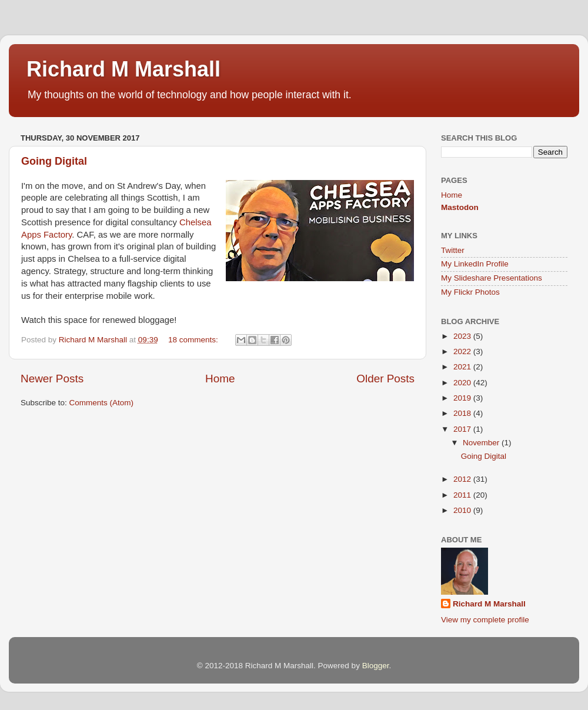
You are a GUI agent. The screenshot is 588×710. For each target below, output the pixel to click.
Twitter (453, 250)
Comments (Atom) (102, 403)
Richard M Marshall (123, 69)
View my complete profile (485, 620)
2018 (463, 413)
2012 (463, 479)
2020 (463, 383)
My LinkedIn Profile (475, 264)
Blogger (376, 666)
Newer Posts (52, 379)
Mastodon (460, 207)
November (482, 443)
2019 (463, 398)
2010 (463, 510)
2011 (463, 495)
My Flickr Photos (470, 292)
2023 (463, 336)
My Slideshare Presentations (492, 278)
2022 (463, 351)
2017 (463, 429)
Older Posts (385, 379)
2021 (463, 367)
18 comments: (194, 340)
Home (220, 379)
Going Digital (54, 161)
